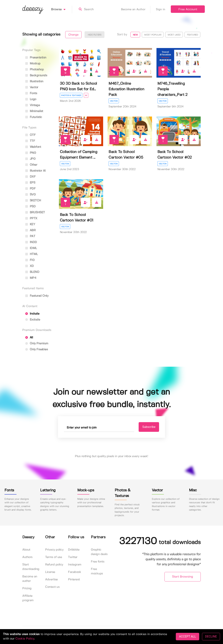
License (50, 572)
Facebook (75, 572)
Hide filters (94, 35)
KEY (30, 224)
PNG (31, 153)
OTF (30, 135)
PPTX (31, 218)
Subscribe (149, 427)
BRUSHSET (35, 212)
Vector (114, 101)
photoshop (34, 70)
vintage (33, 105)
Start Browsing (183, 577)
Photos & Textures (71, 95)
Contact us (52, 587)
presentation (36, 58)
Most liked (174, 35)
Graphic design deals (99, 552)
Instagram (75, 565)
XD (30, 266)
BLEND (32, 272)
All (29, 338)
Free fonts (98, 562)
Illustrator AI (35, 171)
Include (32, 314)
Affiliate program (28, 598)
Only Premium (37, 343)
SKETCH (33, 201)
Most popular (153, 35)
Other (31, 165)
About (26, 550)
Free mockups (97, 571)
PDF (30, 189)
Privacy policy (54, 550)
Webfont (33, 147)
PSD (30, 207)
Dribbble (74, 550)
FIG (30, 260)
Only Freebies (37, 349)
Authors (27, 557)
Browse (62, 9)
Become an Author (136, 9)
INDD (31, 242)
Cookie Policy (25, 639)
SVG (30, 195)
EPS (30, 183)
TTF (30, 141)
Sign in (161, 9)
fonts (31, 93)
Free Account (188, 9)
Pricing (27, 588)
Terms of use (54, 557)
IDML (31, 248)
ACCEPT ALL (187, 636)
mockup (33, 64)
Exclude (33, 320)
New (135, 35)
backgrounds (36, 75)
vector (32, 87)
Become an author (30, 579)
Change (73, 35)
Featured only (37, 296)
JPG (30, 159)
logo (31, 99)
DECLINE (211, 636)
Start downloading (31, 567)
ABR (30, 230)
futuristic (34, 117)
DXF (30, 177)
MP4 (31, 278)
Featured (192, 35)
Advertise (51, 580)
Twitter (73, 557)
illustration (34, 81)
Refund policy (54, 565)
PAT (30, 236)
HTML (32, 254)
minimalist (34, 111)
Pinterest (74, 580)
